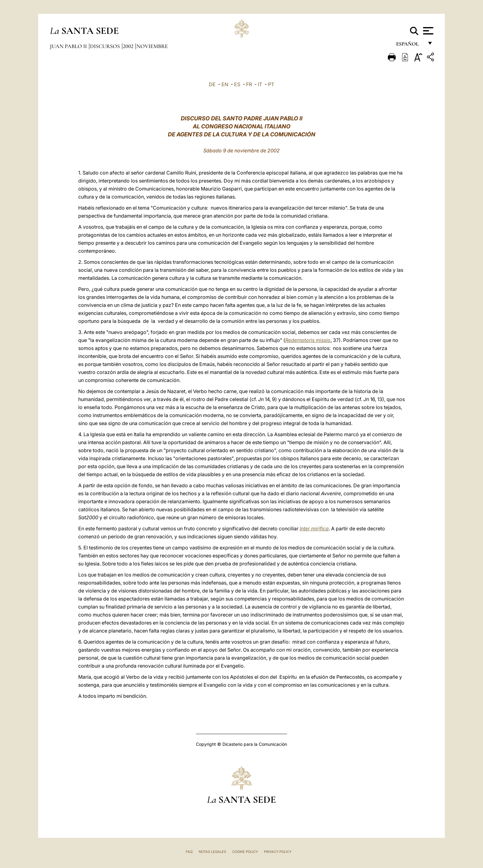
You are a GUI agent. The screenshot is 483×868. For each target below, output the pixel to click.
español (410, 45)
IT (260, 84)
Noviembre (152, 46)
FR (249, 84)
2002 (129, 46)
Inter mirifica (314, 528)
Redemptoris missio (308, 340)
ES (237, 84)
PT (271, 84)
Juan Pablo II (69, 46)
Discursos (106, 46)
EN (225, 84)
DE (212, 84)
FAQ (189, 852)
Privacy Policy (278, 852)
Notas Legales (212, 852)
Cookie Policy (245, 852)
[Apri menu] (427, 31)
